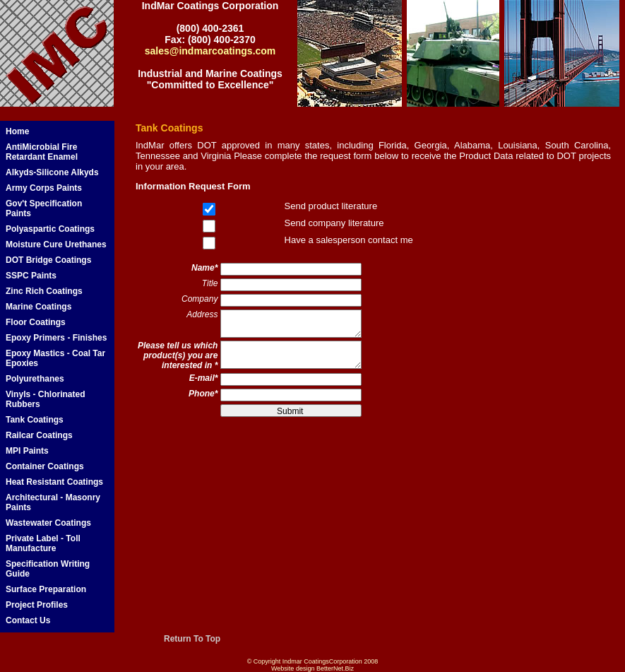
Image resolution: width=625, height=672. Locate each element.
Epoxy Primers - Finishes (56, 338)
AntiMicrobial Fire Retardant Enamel (42, 152)
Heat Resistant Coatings (54, 482)
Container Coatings (45, 466)
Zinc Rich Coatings (44, 291)
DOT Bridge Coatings (48, 260)
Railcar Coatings (39, 435)
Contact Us (28, 620)
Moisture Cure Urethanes (56, 244)
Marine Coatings (38, 307)
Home (17, 131)
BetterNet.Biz (335, 668)
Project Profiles (37, 605)
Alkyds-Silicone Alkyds (52, 172)
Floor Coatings (36, 322)
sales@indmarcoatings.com (210, 51)
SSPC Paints (31, 276)
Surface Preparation (46, 589)
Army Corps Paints (44, 188)
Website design (293, 668)
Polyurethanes (35, 379)
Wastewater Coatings (48, 523)
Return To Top (192, 639)
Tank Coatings (35, 420)
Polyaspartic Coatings (50, 229)
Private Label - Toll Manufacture (43, 543)
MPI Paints (27, 451)
